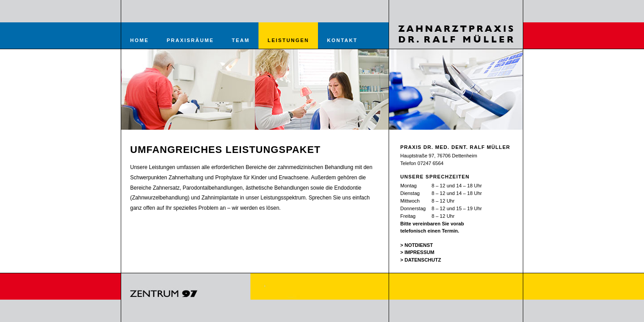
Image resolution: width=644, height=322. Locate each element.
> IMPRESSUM (417, 252)
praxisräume (191, 40)
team (241, 40)
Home (140, 40)
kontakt (342, 40)
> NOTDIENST (417, 245)
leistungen (288, 40)
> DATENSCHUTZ (421, 260)
